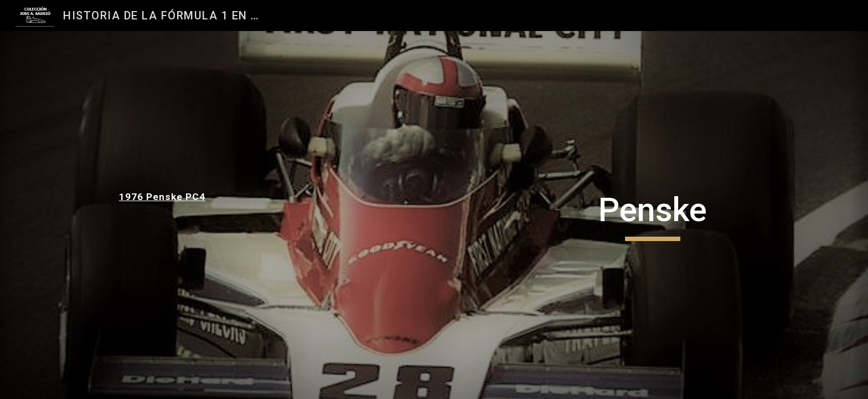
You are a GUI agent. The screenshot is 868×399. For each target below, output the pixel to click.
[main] (188, 197)
